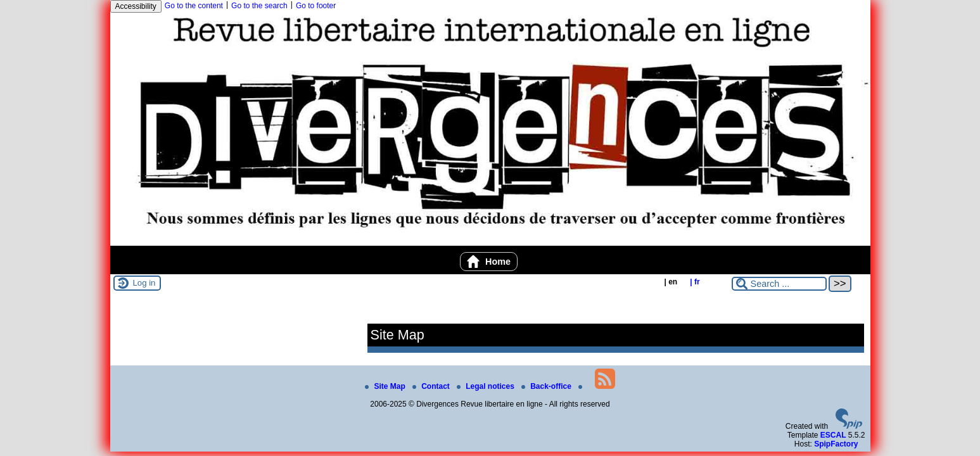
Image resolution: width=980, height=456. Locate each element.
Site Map (386, 386)
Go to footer (316, 6)
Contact (432, 386)
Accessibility (136, 6)
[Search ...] (779, 284)
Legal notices (487, 386)
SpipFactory (836, 444)
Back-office (547, 386)
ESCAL (833, 435)
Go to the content (194, 6)
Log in (144, 283)
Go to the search (259, 6)
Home (489, 262)
